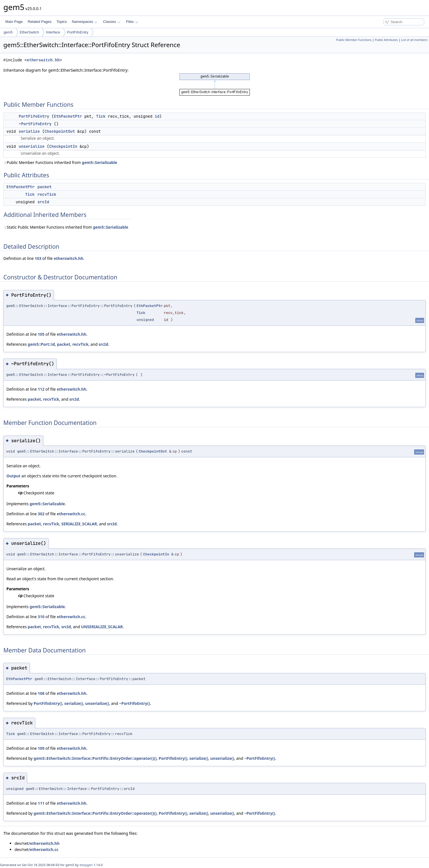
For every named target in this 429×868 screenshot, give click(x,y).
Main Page (14, 22)
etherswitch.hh (43, 60)
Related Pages (39, 22)
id (157, 116)
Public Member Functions (354, 40)
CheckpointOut (60, 131)
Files (132, 22)
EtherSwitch (29, 32)
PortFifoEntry (78, 32)
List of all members (414, 40)
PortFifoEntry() (48, 703)
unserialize (32, 146)
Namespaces (84, 22)
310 (41, 617)
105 (41, 334)
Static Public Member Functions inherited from (66, 227)
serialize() (74, 703)
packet (44, 187)
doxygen (86, 865)
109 (41, 748)
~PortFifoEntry (35, 124)
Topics (62, 22)
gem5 (8, 32)
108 (41, 693)
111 (41, 803)
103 (38, 258)
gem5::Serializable (100, 162)
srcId (43, 202)
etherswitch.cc (71, 514)
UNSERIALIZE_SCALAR (102, 627)
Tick (101, 116)
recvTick (47, 194)
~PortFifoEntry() (135, 703)
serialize (29, 131)
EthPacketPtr (68, 116)
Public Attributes (386, 40)
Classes (112, 22)
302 (41, 514)
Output (13, 476)
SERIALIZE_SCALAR (79, 524)
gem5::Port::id (41, 344)
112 (41, 389)
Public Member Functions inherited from (60, 162)
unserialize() (97, 703)
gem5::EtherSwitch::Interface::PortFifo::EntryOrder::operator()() (95, 758)
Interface (53, 32)
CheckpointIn (63, 146)
